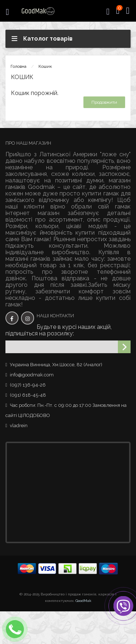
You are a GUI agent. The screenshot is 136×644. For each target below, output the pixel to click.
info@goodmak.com (32, 375)
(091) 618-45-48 (28, 395)
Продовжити (104, 102)
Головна (18, 66)
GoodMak (83, 601)
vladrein (19, 426)
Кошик (45, 66)
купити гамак (100, 193)
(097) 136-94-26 (28, 385)
